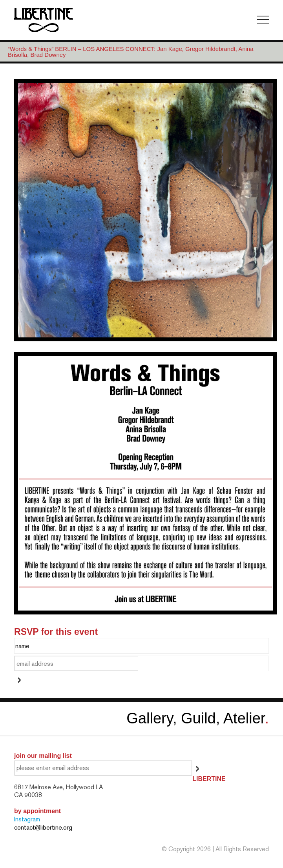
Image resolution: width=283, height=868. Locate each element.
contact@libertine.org (43, 827)
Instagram (27, 819)
